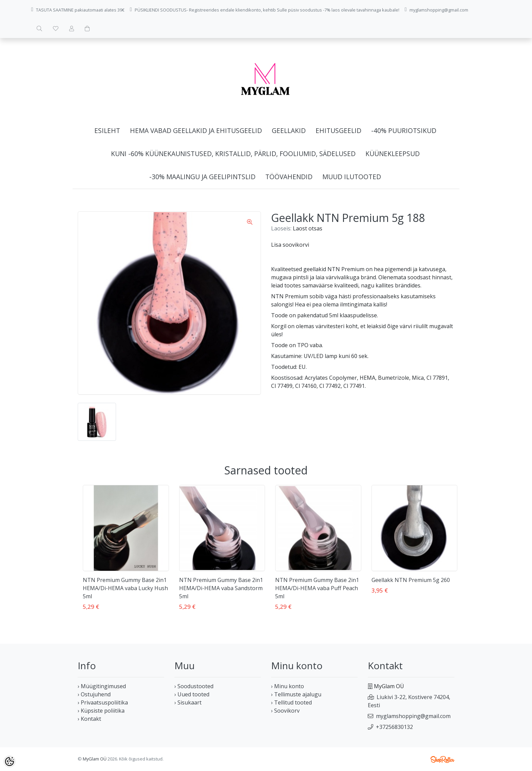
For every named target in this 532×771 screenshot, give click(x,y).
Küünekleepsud (393, 154)
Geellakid (289, 130)
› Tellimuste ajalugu (296, 694)
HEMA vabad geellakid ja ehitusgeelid (196, 130)
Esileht (107, 130)
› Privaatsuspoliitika (103, 702)
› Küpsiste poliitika (101, 711)
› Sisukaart (188, 702)
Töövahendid (289, 177)
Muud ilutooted (352, 177)
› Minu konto (288, 686)
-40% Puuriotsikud (404, 130)
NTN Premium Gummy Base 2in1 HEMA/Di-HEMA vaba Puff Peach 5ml (317, 588)
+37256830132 (394, 727)
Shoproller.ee (442, 759)
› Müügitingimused (102, 686)
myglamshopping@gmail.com (413, 716)
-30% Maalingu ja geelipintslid (202, 177)
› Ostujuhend (94, 694)
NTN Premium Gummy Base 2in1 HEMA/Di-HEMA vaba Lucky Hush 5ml (125, 588)
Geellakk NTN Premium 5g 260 (411, 580)
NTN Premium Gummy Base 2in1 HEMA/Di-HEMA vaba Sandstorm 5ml (221, 588)
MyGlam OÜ (95, 759)
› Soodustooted (194, 686)
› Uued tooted (192, 694)
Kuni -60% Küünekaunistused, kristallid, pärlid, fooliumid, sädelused (233, 154)
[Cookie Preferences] (9, 761)
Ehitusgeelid (338, 130)
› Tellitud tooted (291, 702)
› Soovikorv (285, 711)
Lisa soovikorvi (290, 245)
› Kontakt (89, 719)
